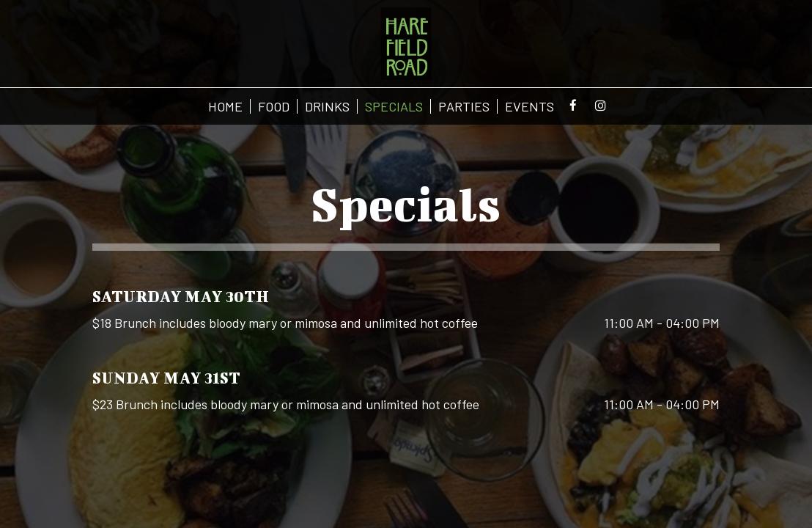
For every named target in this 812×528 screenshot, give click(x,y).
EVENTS (529, 106)
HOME (225, 106)
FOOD (274, 106)
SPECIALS (394, 106)
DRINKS (327, 106)
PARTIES (464, 106)
